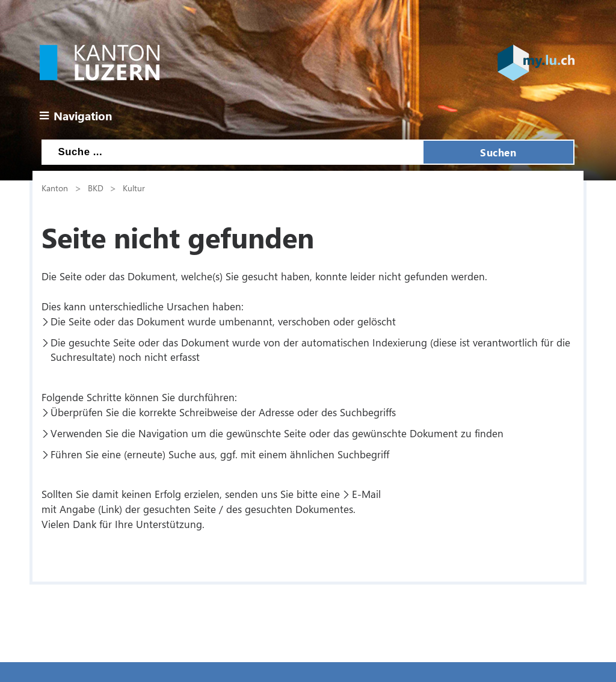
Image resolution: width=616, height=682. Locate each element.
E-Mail (366, 494)
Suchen (498, 152)
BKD (96, 188)
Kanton (55, 188)
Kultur (134, 188)
